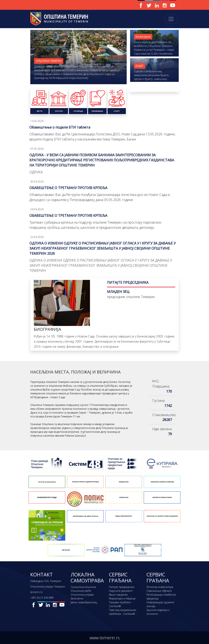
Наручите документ (121, 591)
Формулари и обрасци (122, 598)
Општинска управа (82, 595)
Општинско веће (81, 591)
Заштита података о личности (158, 612)
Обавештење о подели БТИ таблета (60, 127)
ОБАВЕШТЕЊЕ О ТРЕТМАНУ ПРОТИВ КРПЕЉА (68, 188)
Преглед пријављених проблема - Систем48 (123, 612)
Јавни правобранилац (84, 602)
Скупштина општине (83, 587)
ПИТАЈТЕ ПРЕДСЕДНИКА (128, 282)
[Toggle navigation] (171, 19)
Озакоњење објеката (159, 591)
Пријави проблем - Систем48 (120, 604)
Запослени (77, 598)
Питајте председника (122, 587)
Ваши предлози (118, 595)
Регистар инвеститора (160, 587)
